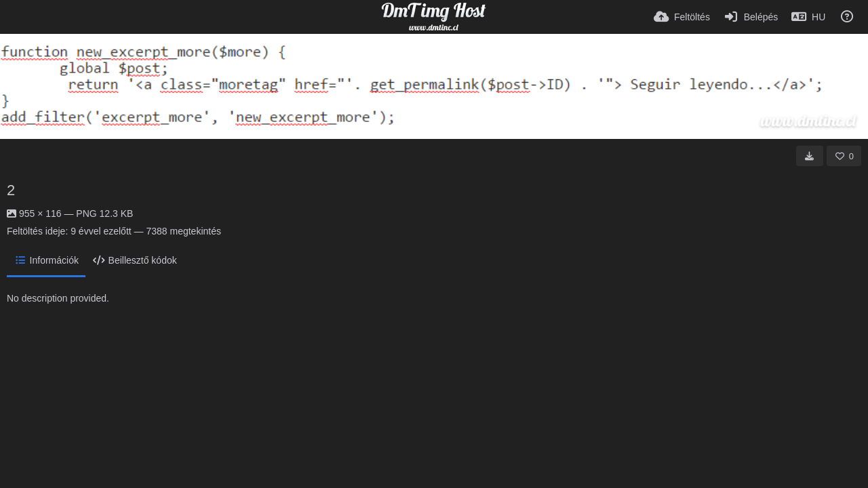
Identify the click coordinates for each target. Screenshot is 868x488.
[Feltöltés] (682, 17)
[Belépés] (751, 17)
